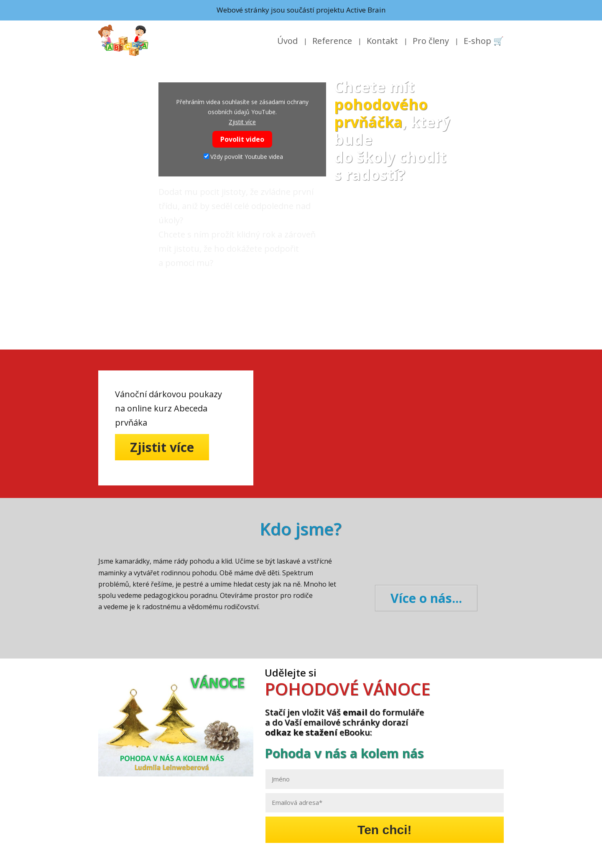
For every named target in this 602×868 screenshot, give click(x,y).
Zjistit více (242, 122)
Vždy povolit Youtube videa (243, 157)
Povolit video (242, 139)
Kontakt (382, 41)
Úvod (287, 41)
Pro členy (431, 41)
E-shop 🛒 (484, 41)
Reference (332, 41)
